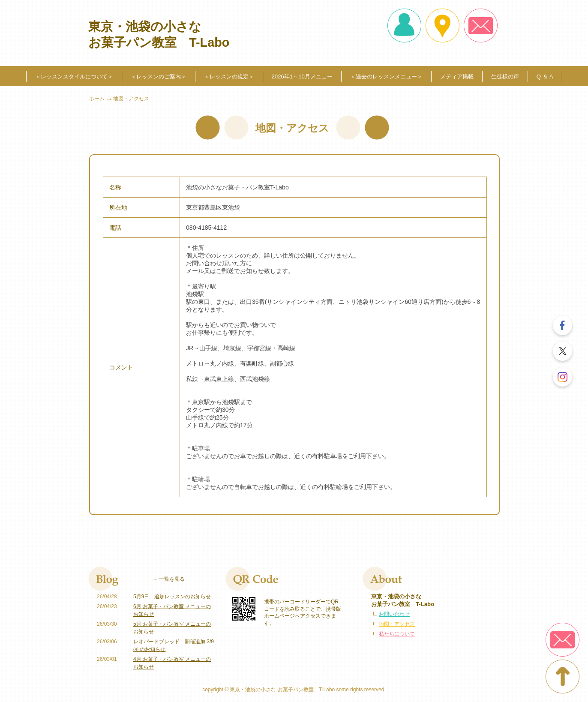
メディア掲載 (457, 76)
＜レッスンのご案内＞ (159, 76)
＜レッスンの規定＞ (229, 76)
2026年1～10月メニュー (302, 76)
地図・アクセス (397, 624)
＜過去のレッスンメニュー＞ (386, 76)
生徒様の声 (505, 76)
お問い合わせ (394, 614)
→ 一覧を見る (169, 579)
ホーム (97, 99)
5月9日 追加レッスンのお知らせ (172, 597)
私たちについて (397, 634)
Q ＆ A (545, 76)
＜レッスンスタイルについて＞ (74, 76)
